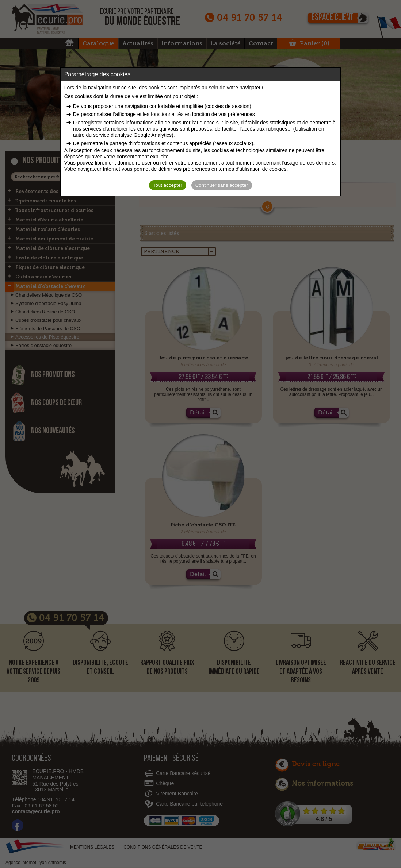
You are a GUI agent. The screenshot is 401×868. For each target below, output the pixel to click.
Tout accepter (168, 185)
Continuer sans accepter (222, 185)
